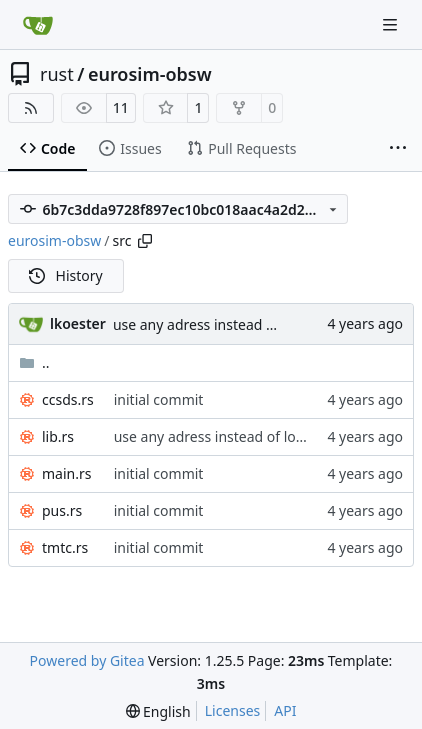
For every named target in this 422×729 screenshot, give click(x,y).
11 (121, 107)
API (285, 710)
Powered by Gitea (87, 660)
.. (34, 362)
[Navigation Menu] (392, 24)
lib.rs (58, 436)
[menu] (158, 711)
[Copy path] (145, 241)
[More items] (398, 149)
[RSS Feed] (31, 108)
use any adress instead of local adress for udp (262, 324)
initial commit (159, 399)
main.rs (66, 473)
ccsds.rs (68, 399)
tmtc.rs (65, 547)
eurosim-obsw (150, 74)
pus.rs (62, 510)
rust (57, 74)
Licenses (233, 710)
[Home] (38, 25)
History (66, 275)
